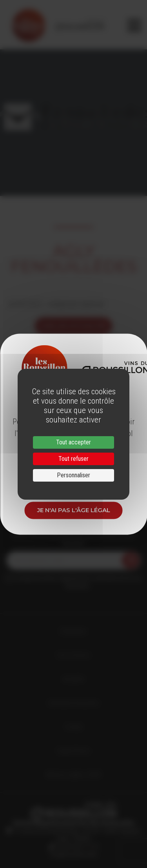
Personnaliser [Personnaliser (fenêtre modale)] (73, 475)
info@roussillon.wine (73, 854)
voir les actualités (73, 326)
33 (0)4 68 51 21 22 (76, 846)
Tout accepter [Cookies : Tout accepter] (73, 442)
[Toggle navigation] (134, 25)
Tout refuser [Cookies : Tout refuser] (73, 459)
